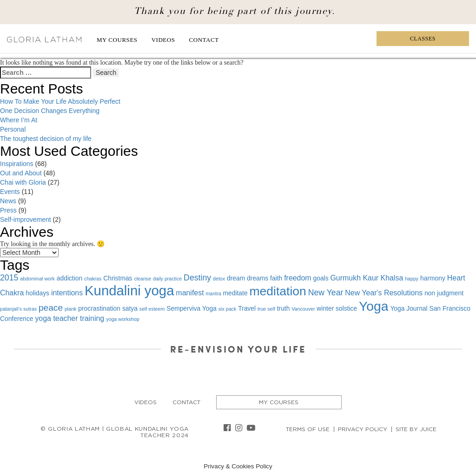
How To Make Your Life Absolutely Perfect (60, 101)
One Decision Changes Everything (50, 111)
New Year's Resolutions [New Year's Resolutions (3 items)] (384, 293)
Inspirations (17, 164)
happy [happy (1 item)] (412, 279)
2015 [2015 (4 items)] (9, 278)
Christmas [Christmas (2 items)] (118, 278)
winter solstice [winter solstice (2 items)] (337, 308)
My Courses (117, 40)
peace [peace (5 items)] (51, 308)
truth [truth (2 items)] (284, 308)
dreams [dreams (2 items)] (258, 278)
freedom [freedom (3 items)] (297, 278)
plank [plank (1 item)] (70, 309)
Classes (423, 39)
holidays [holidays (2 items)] (37, 293)
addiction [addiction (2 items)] (69, 278)
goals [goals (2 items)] (321, 278)
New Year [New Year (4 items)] (326, 293)
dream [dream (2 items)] (236, 278)
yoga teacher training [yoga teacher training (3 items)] (69, 318)
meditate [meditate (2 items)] (235, 293)
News (8, 201)
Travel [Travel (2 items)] (247, 308)
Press (8, 210)
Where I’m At (19, 120)
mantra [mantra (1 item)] (213, 293)
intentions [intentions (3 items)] (67, 293)
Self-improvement (26, 220)
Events (10, 192)
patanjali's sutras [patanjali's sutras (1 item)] (18, 309)
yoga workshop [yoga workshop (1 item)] (123, 319)
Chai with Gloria (23, 182)
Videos (163, 40)
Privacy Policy (363, 429)
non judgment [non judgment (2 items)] (444, 293)
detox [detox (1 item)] (219, 279)
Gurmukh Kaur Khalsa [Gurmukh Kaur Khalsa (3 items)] (367, 278)
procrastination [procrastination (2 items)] (99, 308)
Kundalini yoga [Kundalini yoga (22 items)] (129, 290)
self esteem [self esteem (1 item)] (152, 309)
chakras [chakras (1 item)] (93, 279)
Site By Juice (416, 429)
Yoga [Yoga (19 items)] (374, 306)
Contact (204, 40)
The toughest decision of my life (46, 139)
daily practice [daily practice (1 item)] (167, 279)
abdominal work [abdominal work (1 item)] (37, 279)
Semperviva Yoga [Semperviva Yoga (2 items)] (192, 308)
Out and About (21, 173)
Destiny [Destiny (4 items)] (197, 278)
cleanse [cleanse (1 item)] (142, 279)
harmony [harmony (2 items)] (433, 278)
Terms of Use (308, 429)
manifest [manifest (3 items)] (190, 293)
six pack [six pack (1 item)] (228, 309)
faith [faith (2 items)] (276, 278)
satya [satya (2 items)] (130, 308)
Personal (13, 129)
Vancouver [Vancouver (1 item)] (303, 309)
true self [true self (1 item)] (266, 309)
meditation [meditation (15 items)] (278, 291)
